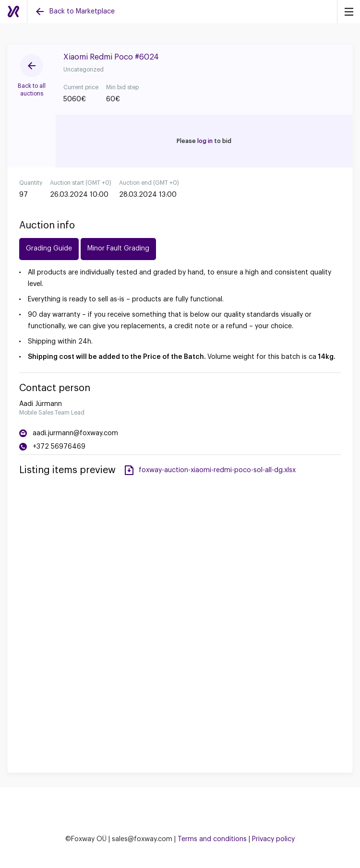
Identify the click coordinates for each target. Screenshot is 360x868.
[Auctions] (13, 12)
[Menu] (348, 12)
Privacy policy (273, 839)
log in (205, 141)
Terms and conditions (212, 839)
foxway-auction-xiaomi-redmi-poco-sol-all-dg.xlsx (217, 470)
